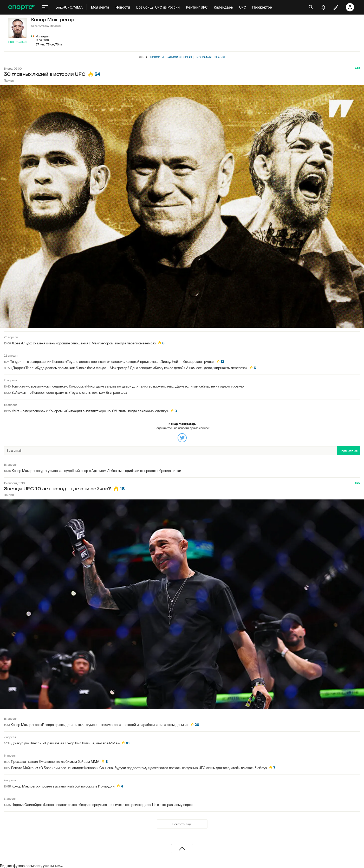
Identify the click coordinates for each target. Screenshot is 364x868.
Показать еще (182, 824)
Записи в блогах (179, 57)
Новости (157, 57)
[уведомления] (323, 7)
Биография (203, 57)
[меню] (45, 7)
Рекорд (220, 57)
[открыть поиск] (311, 7)
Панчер (9, 80)
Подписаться (18, 42)
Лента (143, 57)
